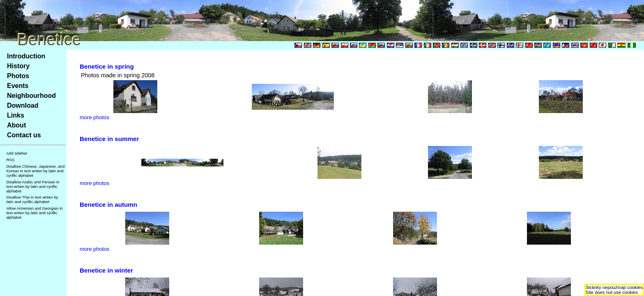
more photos (94, 117)
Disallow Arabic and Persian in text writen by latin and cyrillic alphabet (33, 186)
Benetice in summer (109, 139)
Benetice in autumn (108, 205)
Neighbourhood (31, 96)
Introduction (26, 56)
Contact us (24, 135)
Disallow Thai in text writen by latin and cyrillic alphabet (32, 199)
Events (18, 86)
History (18, 66)
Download (23, 105)
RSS (10, 160)
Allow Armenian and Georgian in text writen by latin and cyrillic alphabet (34, 213)
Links (16, 115)
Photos (18, 76)
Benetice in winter (106, 270)
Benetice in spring (107, 66)
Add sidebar (17, 153)
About (16, 125)
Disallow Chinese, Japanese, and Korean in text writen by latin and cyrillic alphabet (35, 171)
